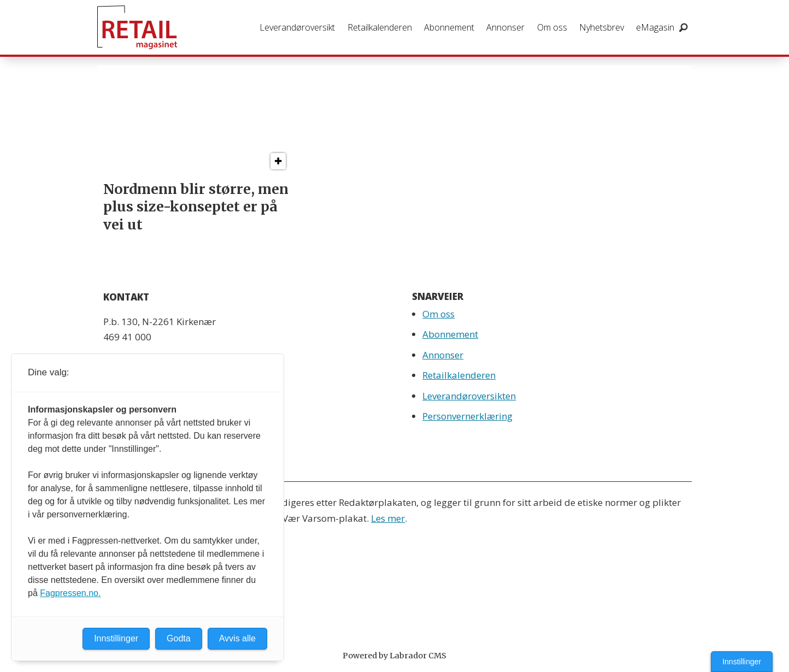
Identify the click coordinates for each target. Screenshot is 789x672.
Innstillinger (742, 662)
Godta (179, 638)
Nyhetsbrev (602, 27)
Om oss (552, 27)
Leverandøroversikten (469, 396)
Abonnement (449, 27)
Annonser (505, 27)
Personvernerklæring (467, 416)
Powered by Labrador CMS (394, 656)
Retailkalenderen (380, 27)
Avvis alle (237, 638)
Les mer (388, 518)
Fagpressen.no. (70, 593)
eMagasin (655, 27)
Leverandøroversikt (297, 27)
